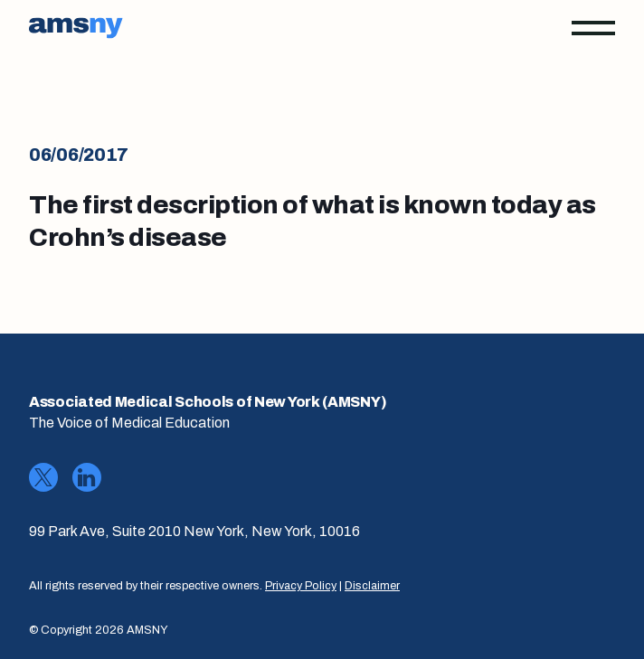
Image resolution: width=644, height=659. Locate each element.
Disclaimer (372, 586)
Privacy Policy (301, 586)
